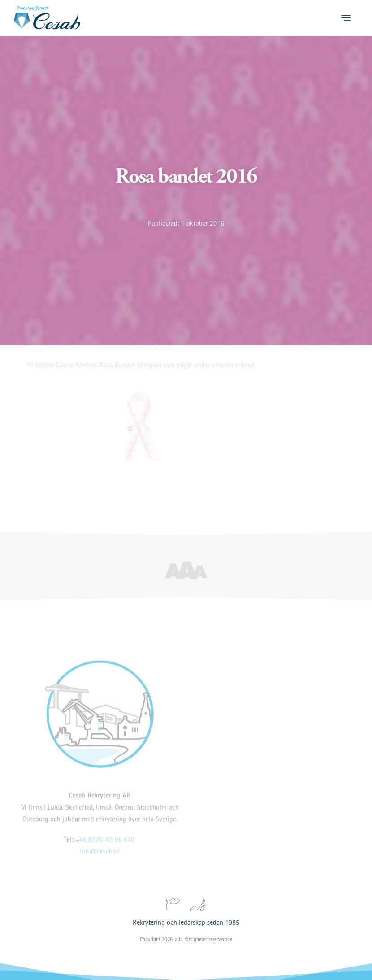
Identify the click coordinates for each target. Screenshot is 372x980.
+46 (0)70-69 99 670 (105, 849)
